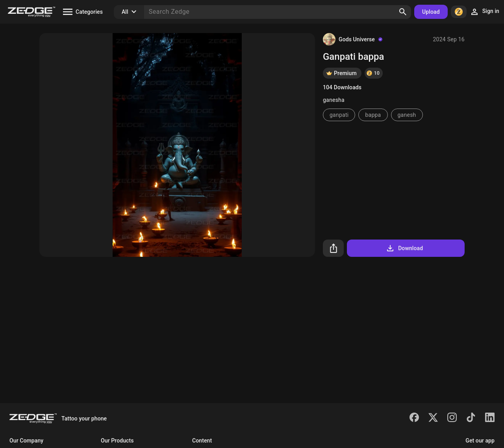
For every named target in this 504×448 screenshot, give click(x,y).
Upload (431, 12)
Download (404, 248)
